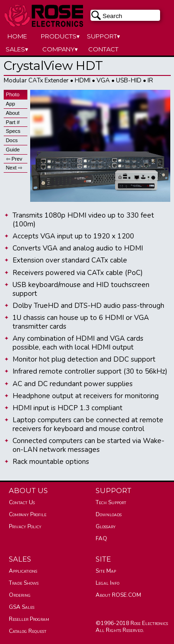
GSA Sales (22, 607)
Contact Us (22, 502)
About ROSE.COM (118, 595)
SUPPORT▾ (103, 36)
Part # (13, 122)
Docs (12, 140)
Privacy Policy (25, 526)
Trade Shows (24, 583)
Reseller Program (29, 619)
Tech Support (111, 502)
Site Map (106, 571)
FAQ (101, 538)
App (11, 104)
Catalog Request (28, 631)
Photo (13, 94)
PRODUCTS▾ (60, 36)
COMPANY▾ (60, 49)
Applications (23, 571)
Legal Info (107, 583)
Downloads (109, 514)
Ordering (20, 595)
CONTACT (103, 49)
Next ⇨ (14, 168)
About (13, 113)
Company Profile (28, 514)
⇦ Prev (14, 159)
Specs (13, 131)
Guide (13, 150)
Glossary (106, 526)
